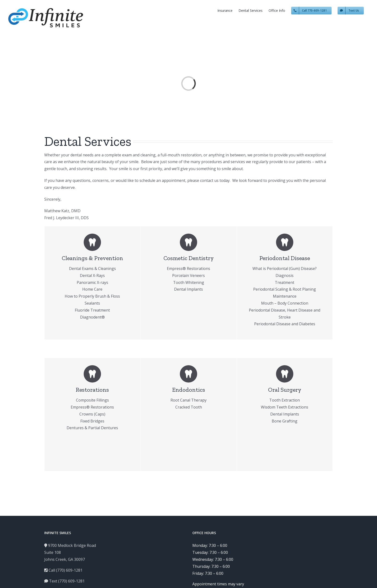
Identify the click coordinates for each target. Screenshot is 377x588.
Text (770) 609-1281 (64, 581)
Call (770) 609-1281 (63, 570)
